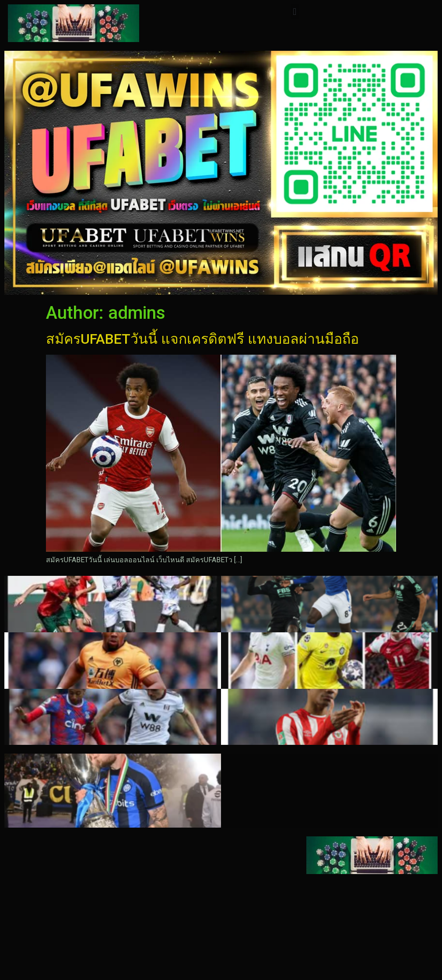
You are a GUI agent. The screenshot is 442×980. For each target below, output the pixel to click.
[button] (295, 12)
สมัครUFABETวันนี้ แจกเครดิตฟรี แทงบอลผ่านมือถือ (202, 339)
